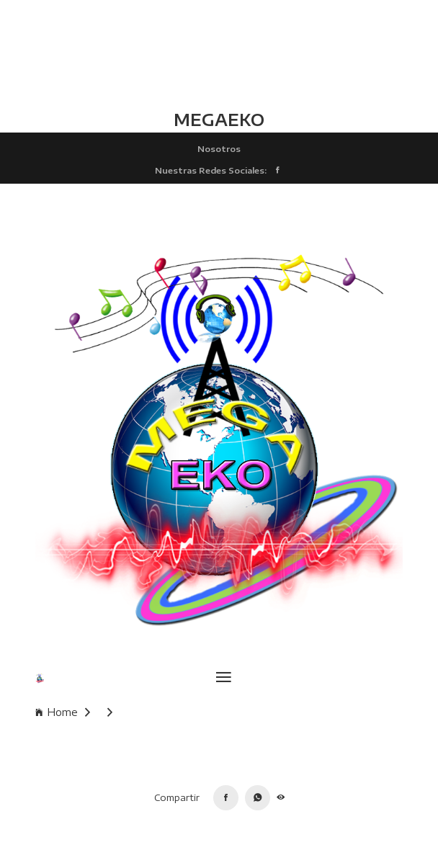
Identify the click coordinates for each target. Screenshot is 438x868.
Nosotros (219, 148)
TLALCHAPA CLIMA (219, 54)
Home (63, 712)
